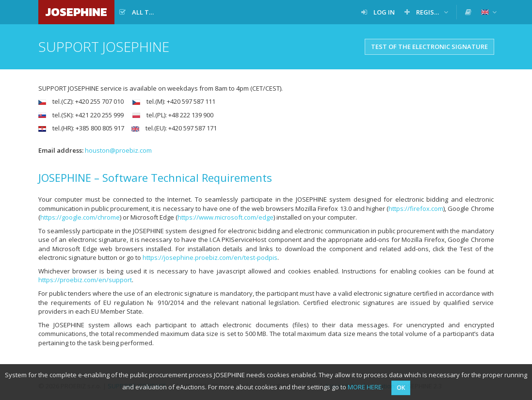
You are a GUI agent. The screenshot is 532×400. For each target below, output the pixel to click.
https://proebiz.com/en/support (85, 280)
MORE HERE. (365, 387)
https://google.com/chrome (80, 217)
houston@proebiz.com (118, 150)
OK (401, 388)
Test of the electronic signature (429, 47)
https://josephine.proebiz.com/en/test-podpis (210, 257)
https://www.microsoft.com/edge (226, 217)
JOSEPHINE (76, 12)
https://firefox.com (416, 208)
